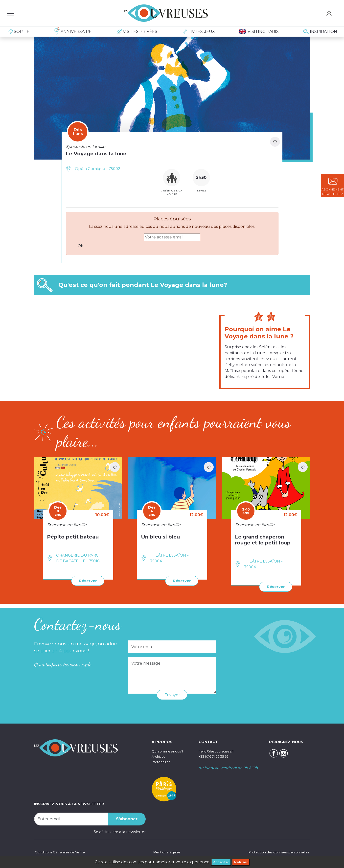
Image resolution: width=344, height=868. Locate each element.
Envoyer (172, 694)
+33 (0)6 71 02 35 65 (216, 756)
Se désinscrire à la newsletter (120, 831)
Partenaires (162, 761)
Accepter (220, 862)
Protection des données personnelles (276, 852)
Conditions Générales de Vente (62, 852)
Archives (159, 756)
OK (81, 246)
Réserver (87, 580)
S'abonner (127, 818)
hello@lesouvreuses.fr (218, 751)
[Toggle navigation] (11, 13)
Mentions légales (165, 852)
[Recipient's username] (71, 819)
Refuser (242, 862)
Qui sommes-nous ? (170, 751)
